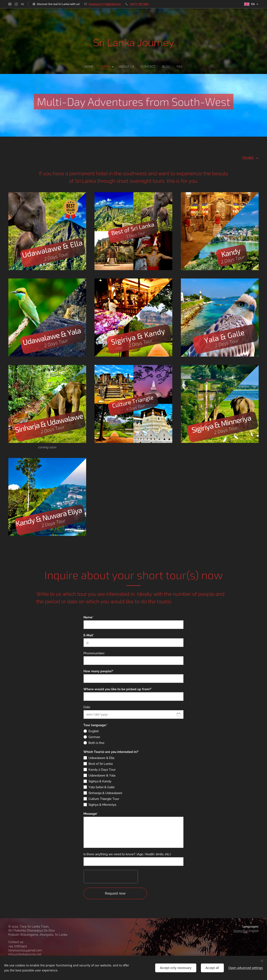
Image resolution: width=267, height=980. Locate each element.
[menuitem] (89, 67)
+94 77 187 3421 (139, 4)
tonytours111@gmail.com (105, 4)
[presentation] (111, 877)
